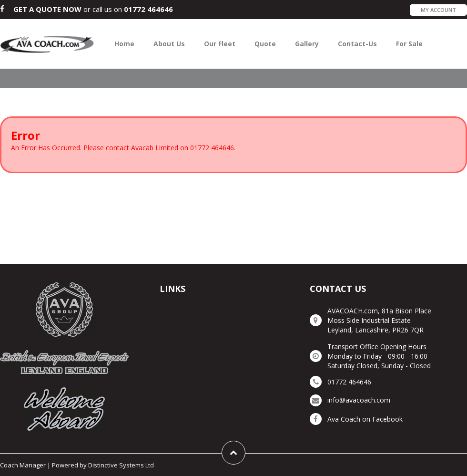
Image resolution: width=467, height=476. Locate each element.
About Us (169, 44)
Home (124, 44)
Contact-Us (357, 44)
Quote (265, 44)
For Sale (409, 44)
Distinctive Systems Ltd (121, 465)
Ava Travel (177, 80)
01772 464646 (148, 9)
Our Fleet (220, 44)
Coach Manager (23, 465)
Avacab (127, 80)
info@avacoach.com (359, 400)
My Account (438, 10)
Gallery (307, 44)
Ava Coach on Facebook (365, 419)
